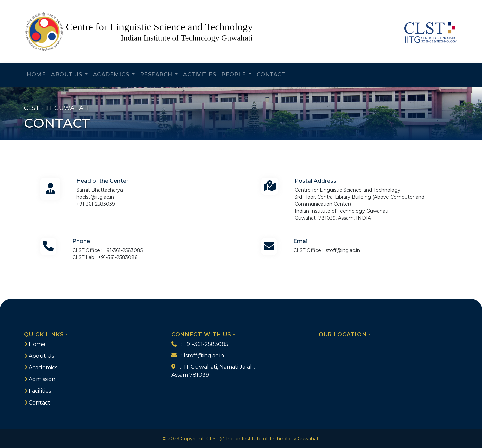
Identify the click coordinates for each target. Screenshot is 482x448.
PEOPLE (234, 74)
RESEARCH (157, 74)
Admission (42, 379)
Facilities (40, 391)
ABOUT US (67, 74)
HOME (36, 74)
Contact (39, 403)
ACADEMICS (112, 74)
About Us (41, 356)
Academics (43, 368)
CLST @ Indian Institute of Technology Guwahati (263, 439)
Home (37, 344)
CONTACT (271, 74)
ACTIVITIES (199, 74)
